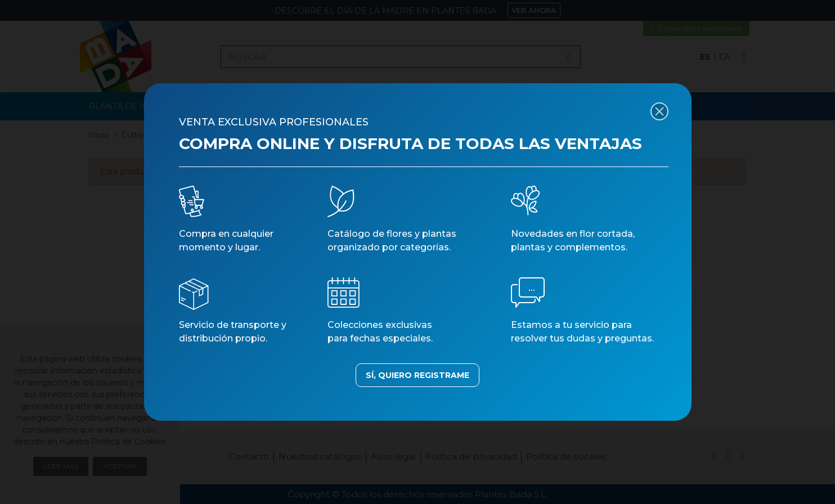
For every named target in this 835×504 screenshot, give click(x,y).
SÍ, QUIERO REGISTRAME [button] (417, 375)
